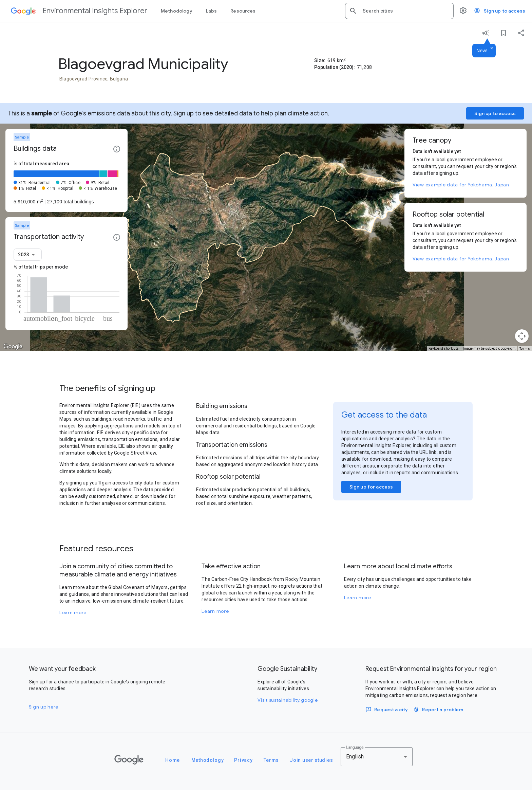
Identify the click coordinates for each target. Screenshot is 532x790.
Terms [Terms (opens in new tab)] (525, 348)
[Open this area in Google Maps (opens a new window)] (13, 347)
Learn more (73, 612)
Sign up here (44, 707)
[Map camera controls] (522, 336)
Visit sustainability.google (288, 700)
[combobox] (405, 11)
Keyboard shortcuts (444, 348)
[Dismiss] (492, 49)
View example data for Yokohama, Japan (461, 185)
